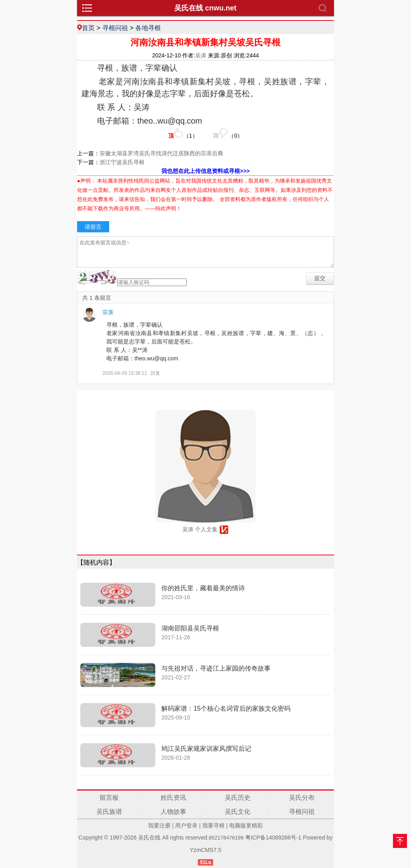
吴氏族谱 (109, 812)
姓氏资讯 (173, 798)
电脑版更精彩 (246, 825)
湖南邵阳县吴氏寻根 (190, 628)
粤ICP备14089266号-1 (273, 838)
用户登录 (186, 825)
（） (183, 133)
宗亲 (108, 312)
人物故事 (173, 812)
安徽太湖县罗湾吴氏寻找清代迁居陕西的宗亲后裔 (161, 153)
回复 (155, 373)
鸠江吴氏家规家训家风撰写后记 (206, 749)
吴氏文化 (238, 812)
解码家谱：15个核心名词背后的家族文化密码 (226, 708)
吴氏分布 (302, 798)
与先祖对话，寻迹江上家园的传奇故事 (216, 668)
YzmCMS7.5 (206, 850)
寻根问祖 (115, 28)
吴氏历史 (238, 798)
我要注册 (159, 825)
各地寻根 (148, 28)
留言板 (109, 798)
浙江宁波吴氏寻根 (122, 162)
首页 (88, 28)
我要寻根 (214, 825)
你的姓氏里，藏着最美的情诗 (203, 588)
